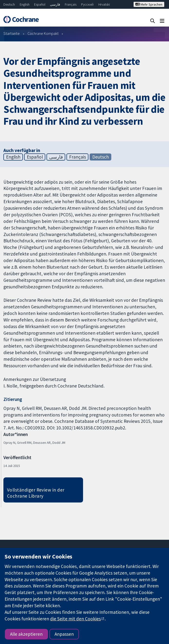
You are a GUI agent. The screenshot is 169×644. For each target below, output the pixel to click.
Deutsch (9, 4)
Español (40, 4)
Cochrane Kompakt (43, 33)
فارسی (55, 4)
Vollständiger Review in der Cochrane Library (36, 493)
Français (71, 4)
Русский (87, 4)
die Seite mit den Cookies (75, 619)
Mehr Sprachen (149, 4)
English (25, 4)
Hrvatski (104, 4)
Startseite (12, 33)
